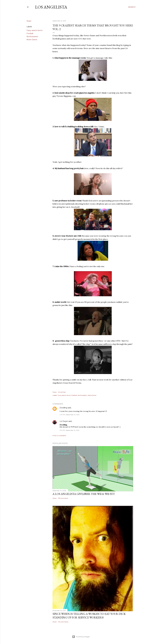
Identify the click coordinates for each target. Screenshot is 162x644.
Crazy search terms (34, 30)
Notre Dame (32, 40)
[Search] (132, 7)
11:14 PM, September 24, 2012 (69, 430)
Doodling (63, 408)
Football (30, 33)
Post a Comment (59, 436)
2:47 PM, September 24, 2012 (70, 415)
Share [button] (29, 21)
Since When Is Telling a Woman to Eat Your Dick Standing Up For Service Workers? (89, 616)
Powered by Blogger (81, 637)
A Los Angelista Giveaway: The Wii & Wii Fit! (84, 494)
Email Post (62, 392)
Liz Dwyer (64, 421)
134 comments (63, 622)
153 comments (63, 498)
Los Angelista (51, 7)
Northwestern (32, 37)
